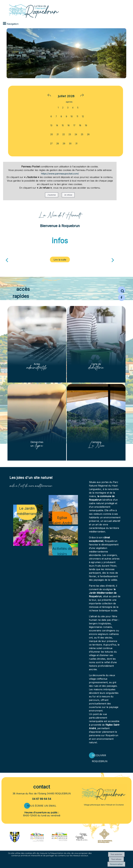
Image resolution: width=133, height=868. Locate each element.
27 (51, 144)
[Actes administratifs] (37, 344)
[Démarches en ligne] (37, 422)
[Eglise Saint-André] (63, 510)
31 (76, 144)
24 (76, 134)
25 (82, 134)
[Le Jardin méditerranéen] (28, 525)
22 (64, 134)
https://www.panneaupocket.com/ (60, 174)
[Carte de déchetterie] (96, 344)
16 (69, 125)
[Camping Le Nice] (96, 422)
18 (80, 125)
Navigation (13, 24)
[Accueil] (29, 9)
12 (83, 116)
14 (57, 125)
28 (58, 144)
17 (74, 125)
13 (51, 125)
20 (52, 134)
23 (70, 134)
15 (63, 125)
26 (88, 134)
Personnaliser (116, 864)
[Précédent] (7, 260)
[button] (122, 290)
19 (86, 125)
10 (72, 116)
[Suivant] (113, 260)
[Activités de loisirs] (63, 541)
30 (70, 144)
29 (64, 144)
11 (77, 116)
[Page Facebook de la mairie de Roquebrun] (122, 300)
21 (58, 134)
